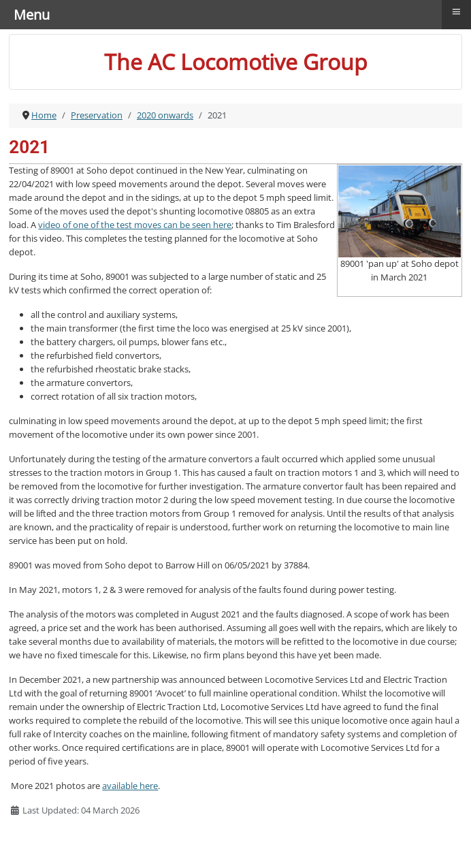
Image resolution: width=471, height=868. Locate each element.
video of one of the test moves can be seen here (135, 225)
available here (130, 786)
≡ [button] (457, 12)
